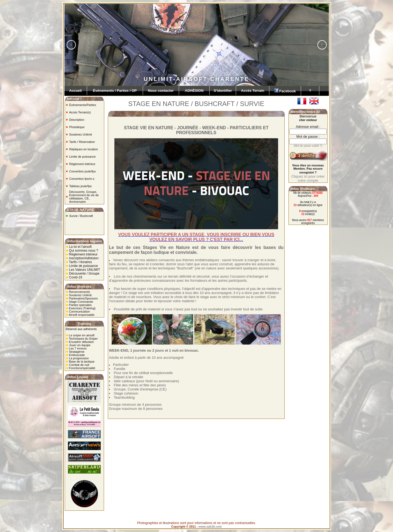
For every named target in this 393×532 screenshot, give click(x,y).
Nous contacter (161, 91)
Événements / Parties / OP (115, 91)
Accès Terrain (253, 91)
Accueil (76, 91)
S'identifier (223, 91)
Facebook (285, 91)
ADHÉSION (194, 91)
